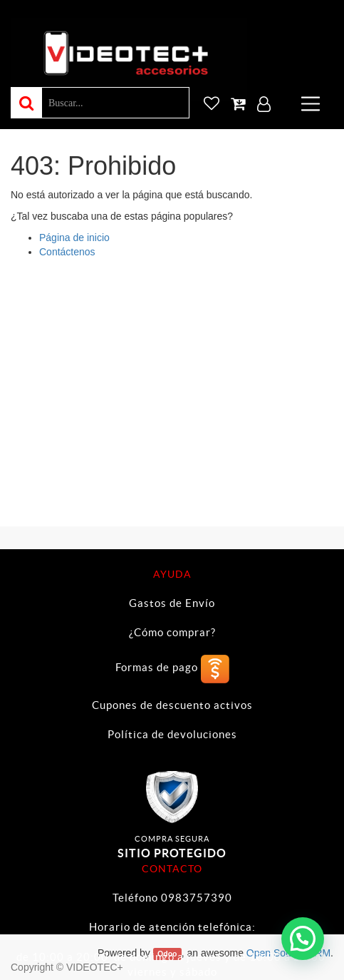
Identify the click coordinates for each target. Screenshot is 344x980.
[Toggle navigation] (311, 103)
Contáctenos (67, 252)
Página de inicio (74, 238)
